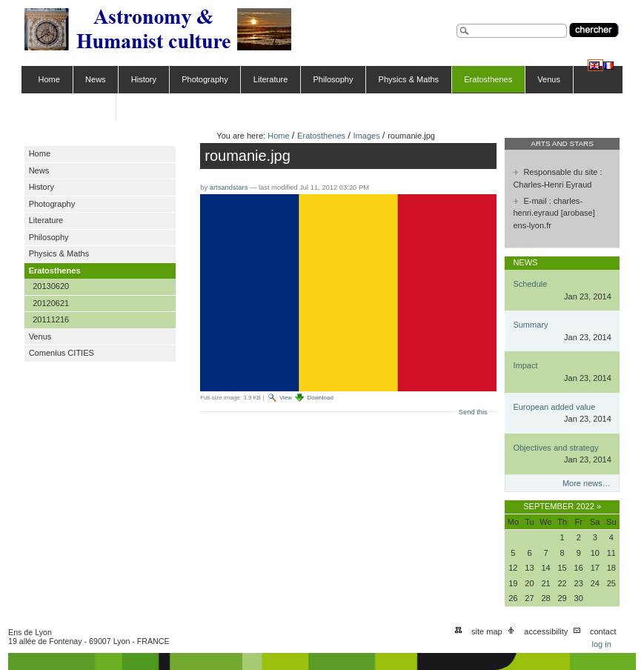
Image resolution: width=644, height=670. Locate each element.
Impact (525, 365)
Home (49, 79)
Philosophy (333, 79)
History (144, 79)
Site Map (487, 631)
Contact (603, 631)
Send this (473, 412)
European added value (554, 407)
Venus (549, 79)
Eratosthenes (488, 79)
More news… (587, 483)
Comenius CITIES (71, 107)
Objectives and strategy (555, 448)
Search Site (456, 22)
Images (367, 136)
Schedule (530, 284)
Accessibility (546, 631)
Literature (271, 79)
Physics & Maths (409, 79)
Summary (530, 325)
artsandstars (229, 188)
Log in (601, 644)
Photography (205, 79)
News (96, 79)
